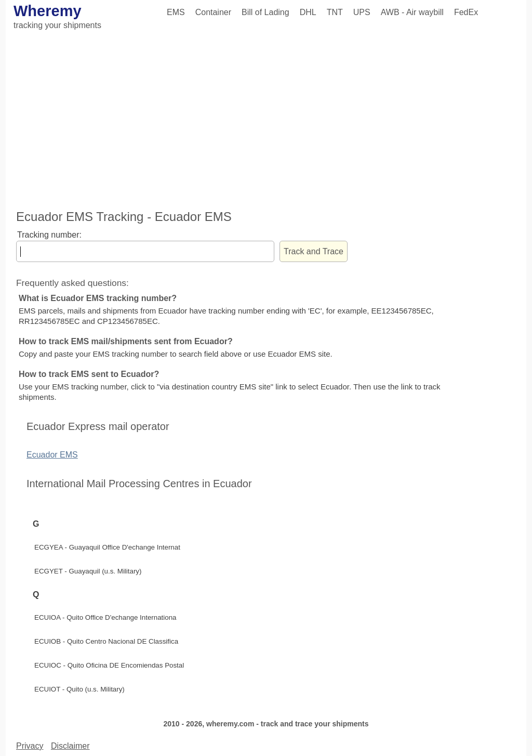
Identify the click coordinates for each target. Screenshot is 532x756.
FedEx (466, 12)
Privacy (30, 746)
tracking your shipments (57, 25)
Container (213, 12)
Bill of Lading (265, 12)
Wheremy (48, 11)
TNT (335, 12)
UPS (362, 12)
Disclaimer (70, 746)
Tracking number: (49, 235)
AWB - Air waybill (412, 12)
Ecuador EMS (52, 455)
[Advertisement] (266, 121)
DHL (308, 12)
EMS (176, 12)
